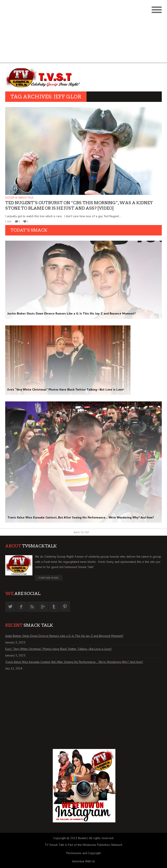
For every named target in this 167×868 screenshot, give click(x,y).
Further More (49, 578)
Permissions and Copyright (83, 853)
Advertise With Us (83, 861)
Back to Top (81, 532)
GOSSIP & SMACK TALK (19, 198)
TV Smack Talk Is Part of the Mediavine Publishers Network (83, 845)
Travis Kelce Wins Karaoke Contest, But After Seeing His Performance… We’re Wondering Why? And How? (74, 662)
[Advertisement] (83, 33)
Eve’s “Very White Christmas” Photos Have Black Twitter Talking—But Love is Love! (58, 649)
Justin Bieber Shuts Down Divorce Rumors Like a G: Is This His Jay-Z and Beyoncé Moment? (64, 636)
